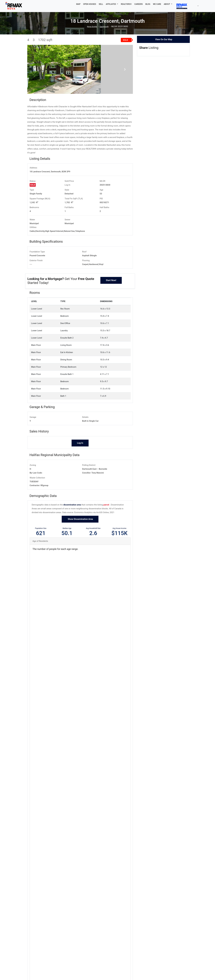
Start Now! (111, 302)
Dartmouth (105, 27)
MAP (78, 4)
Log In (67, 206)
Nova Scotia (92, 27)
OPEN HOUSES (90, 4)
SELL (101, 4)
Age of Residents (40, 562)
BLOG (148, 4)
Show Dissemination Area (80, 540)
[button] (112, 4)
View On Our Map (164, 39)
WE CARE (157, 4)
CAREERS (139, 4)
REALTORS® (126, 4)
